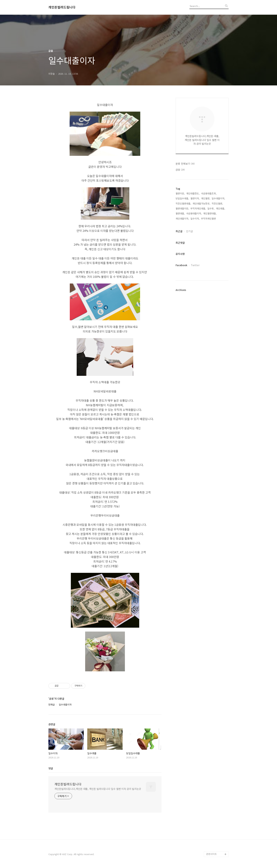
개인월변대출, (210, 213)
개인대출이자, (182, 219)
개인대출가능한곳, (201, 203)
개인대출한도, (193, 193)
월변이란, (180, 193)
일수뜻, (211, 208)
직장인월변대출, (183, 203)
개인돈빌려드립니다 (62, 7)
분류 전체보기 (185, 164)
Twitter (195, 265)
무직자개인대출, (198, 208)
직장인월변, (217, 203)
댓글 (51, 768)
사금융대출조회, (209, 193)
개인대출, (220, 208)
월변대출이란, (182, 208)
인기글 (189, 231)
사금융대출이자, (194, 213)
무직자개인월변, (209, 219)
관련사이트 (211, 854)
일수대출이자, (218, 198)
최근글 (179, 231)
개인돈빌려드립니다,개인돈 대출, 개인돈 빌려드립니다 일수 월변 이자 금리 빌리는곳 (98, 789)
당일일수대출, (182, 198)
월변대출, (180, 213)
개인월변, (206, 198)
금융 (180, 170)
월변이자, (195, 198)
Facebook (181, 265)
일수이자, (195, 219)
